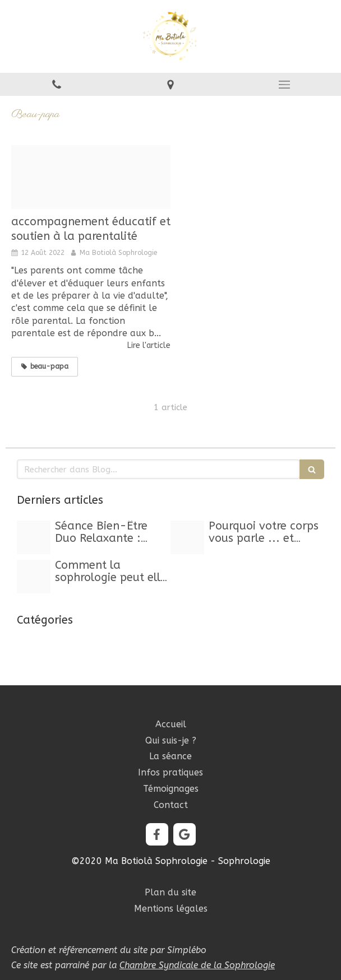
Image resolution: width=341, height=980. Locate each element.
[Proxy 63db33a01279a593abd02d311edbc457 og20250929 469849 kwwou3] (187, 537)
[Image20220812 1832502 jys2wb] (91, 177)
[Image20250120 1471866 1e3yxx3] (34, 577)
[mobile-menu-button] (284, 85)
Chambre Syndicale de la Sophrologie (197, 965)
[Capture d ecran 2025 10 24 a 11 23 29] (34, 537)
